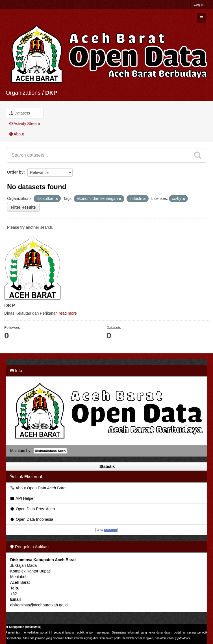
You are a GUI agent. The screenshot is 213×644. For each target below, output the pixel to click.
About (17, 134)
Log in (199, 4)
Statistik (106, 466)
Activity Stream (25, 124)
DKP (51, 93)
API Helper (22, 498)
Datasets (20, 113)
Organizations (23, 93)
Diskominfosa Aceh (50, 451)
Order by (15, 172)
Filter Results (23, 207)
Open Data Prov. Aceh (32, 509)
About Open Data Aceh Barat (38, 488)
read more (68, 313)
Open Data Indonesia (31, 519)
